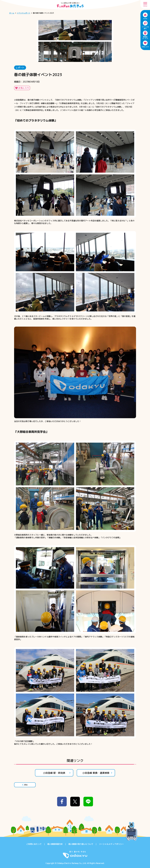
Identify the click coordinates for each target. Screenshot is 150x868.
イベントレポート (24, 13)
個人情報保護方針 (55, 844)
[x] (75, 802)
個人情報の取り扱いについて (81, 844)
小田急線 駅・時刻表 (57, 773)
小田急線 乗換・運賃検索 (97, 773)
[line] (88, 802)
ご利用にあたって (34, 844)
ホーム (12, 13)
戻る (25, 785)
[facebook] (62, 802)
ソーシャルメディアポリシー (111, 844)
